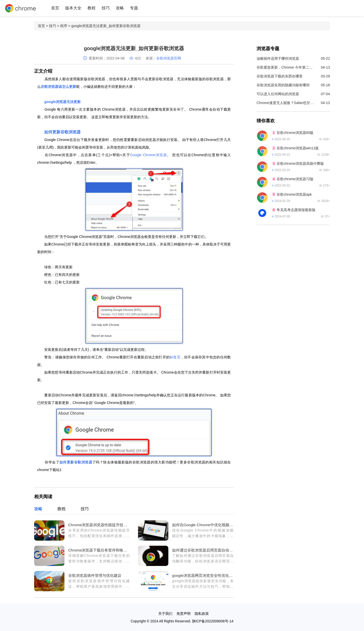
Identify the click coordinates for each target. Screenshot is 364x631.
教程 (92, 8)
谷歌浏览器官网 (169, 58)
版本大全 (73, 8)
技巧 (106, 8)
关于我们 (165, 614)
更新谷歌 (74, 462)
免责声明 (184, 614)
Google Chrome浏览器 (149, 155)
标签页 (175, 357)
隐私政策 (202, 614)
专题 (134, 8)
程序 (64, 26)
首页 (55, 8)
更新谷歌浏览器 (66, 132)
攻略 (120, 8)
